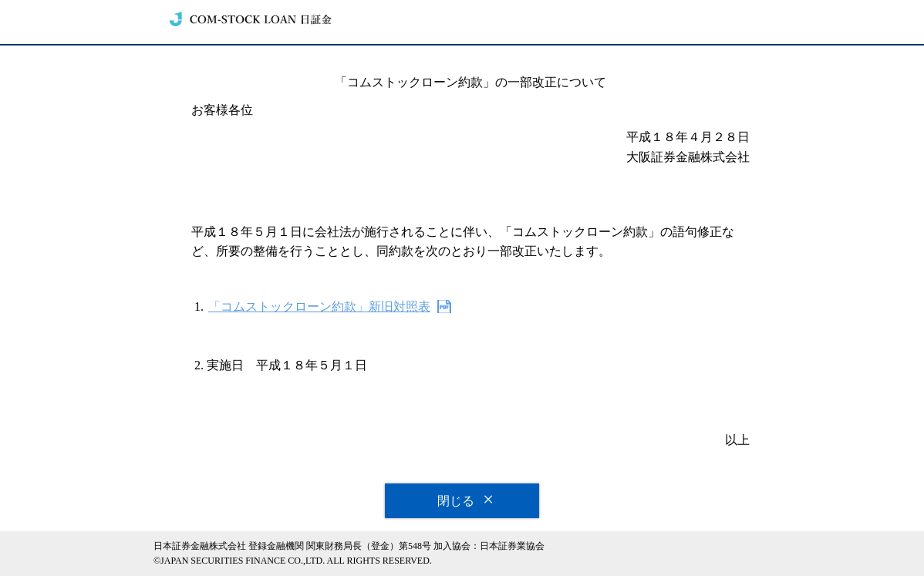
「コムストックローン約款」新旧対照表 (319, 307)
